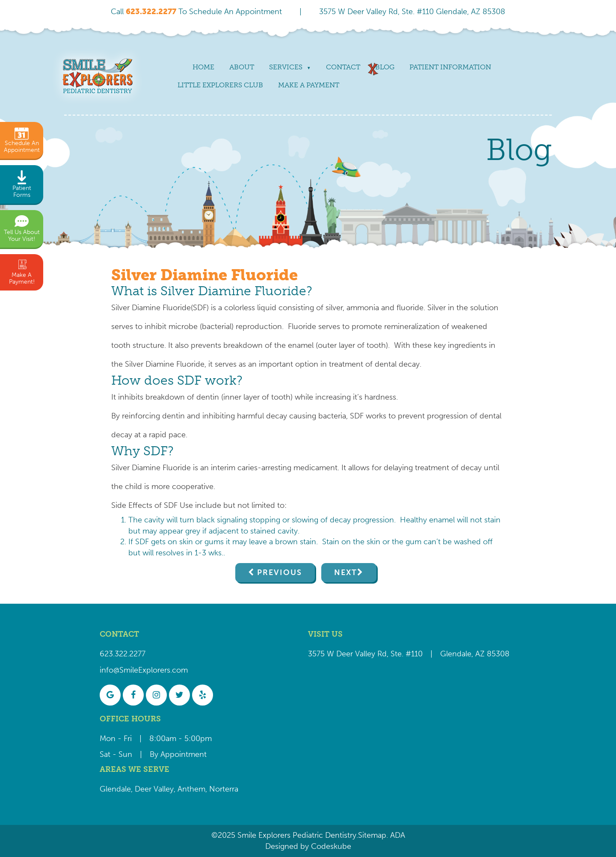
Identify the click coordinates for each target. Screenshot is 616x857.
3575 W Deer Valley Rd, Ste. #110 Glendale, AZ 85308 (412, 12)
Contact (343, 67)
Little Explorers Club (220, 85)
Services (286, 67)
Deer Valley (154, 789)
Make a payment (309, 85)
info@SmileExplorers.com (144, 670)
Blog (385, 67)
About (242, 67)
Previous (280, 572)
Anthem (191, 789)
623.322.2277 (123, 654)
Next (346, 572)
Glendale (115, 789)
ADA (397, 835)
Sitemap (372, 835)
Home (203, 67)
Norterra (224, 789)
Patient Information (450, 67)
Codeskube (331, 846)
